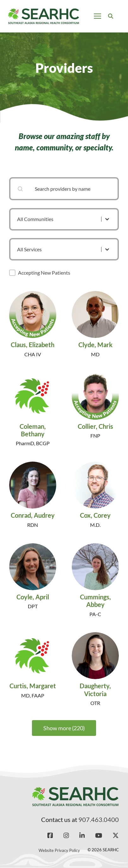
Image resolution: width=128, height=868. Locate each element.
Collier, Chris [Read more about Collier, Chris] (95, 426)
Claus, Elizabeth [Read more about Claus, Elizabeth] (33, 345)
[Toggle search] (111, 16)
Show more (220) (64, 728)
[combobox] (64, 189)
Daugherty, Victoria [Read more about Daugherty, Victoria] (95, 690)
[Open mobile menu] (98, 16)
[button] (12, 273)
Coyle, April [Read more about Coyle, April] (33, 597)
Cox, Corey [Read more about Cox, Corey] (95, 515)
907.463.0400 (99, 820)
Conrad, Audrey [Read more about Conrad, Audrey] (33, 515)
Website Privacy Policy (59, 850)
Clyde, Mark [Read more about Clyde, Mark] (95, 345)
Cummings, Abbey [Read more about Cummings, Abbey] (95, 601)
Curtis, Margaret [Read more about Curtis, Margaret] (33, 686)
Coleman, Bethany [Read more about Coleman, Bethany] (33, 430)
